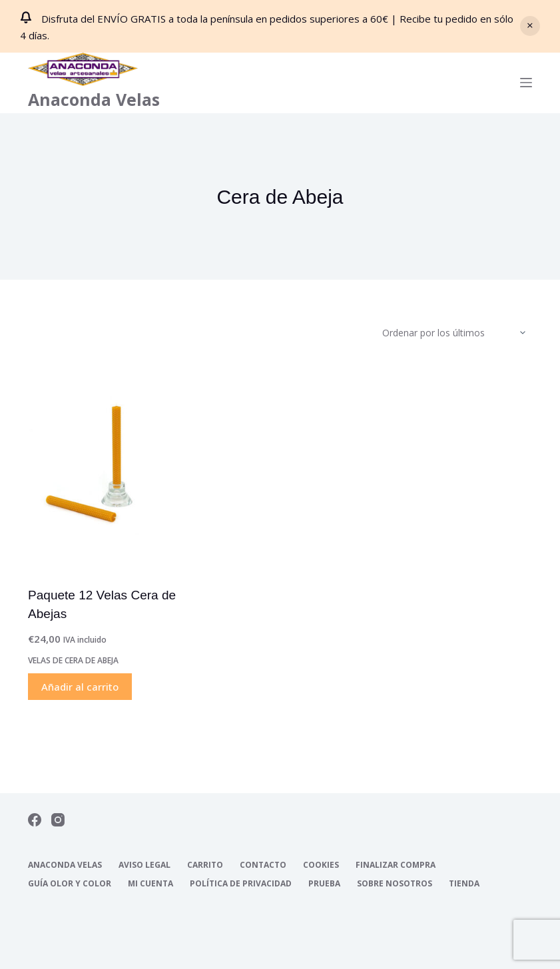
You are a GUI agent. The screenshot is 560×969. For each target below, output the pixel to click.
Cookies (321, 865)
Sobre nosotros (395, 884)
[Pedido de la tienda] (457, 333)
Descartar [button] (530, 26)
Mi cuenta (150, 884)
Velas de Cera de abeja (73, 660)
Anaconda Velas (94, 99)
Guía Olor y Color (70, 884)
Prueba (324, 884)
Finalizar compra (396, 865)
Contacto (263, 865)
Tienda (464, 884)
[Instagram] (58, 820)
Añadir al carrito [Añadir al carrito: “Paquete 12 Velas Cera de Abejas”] (80, 687)
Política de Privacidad (241, 884)
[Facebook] (35, 820)
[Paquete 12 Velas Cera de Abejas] (105, 466)
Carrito (205, 865)
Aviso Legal (144, 865)
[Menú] (526, 83)
